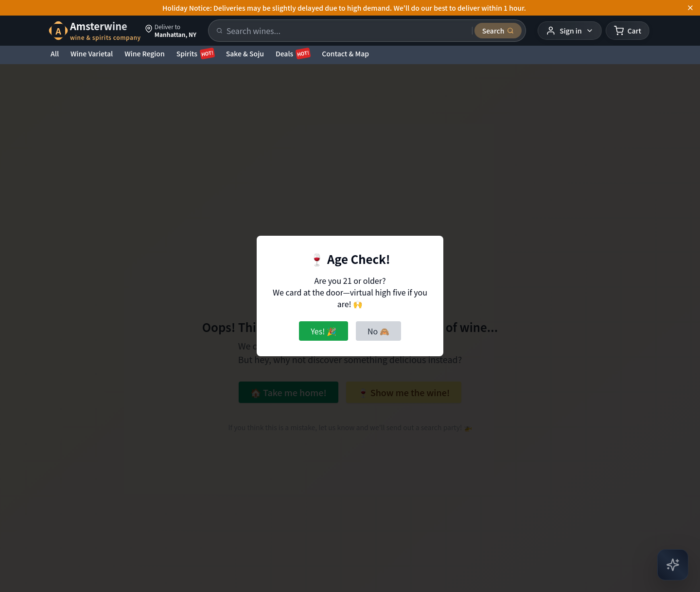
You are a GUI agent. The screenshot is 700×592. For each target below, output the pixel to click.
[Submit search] (498, 31)
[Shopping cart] (628, 31)
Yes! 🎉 (324, 331)
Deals (293, 53)
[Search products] (346, 31)
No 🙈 (378, 331)
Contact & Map (345, 53)
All (55, 53)
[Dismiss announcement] (690, 8)
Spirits (195, 53)
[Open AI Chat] (673, 565)
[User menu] (569, 31)
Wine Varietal (92, 53)
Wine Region (145, 53)
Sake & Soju (245, 53)
